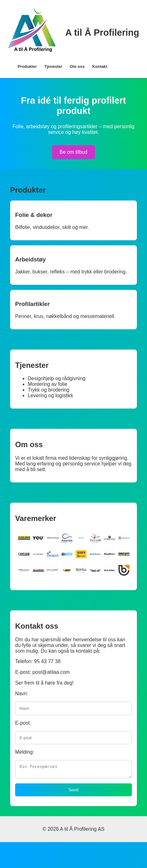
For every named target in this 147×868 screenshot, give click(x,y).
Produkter (27, 66)
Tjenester (53, 66)
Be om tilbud (73, 152)
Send (73, 792)
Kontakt (100, 66)
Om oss (77, 66)
